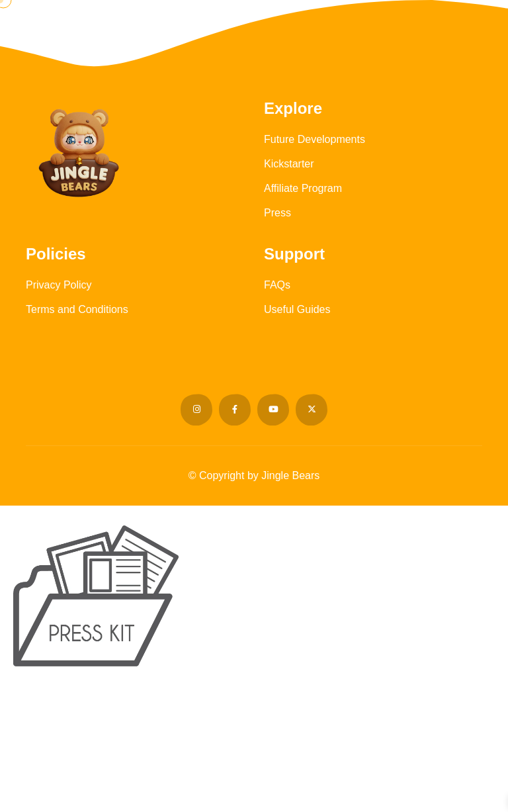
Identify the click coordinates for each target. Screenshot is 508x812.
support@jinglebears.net (300, 782)
